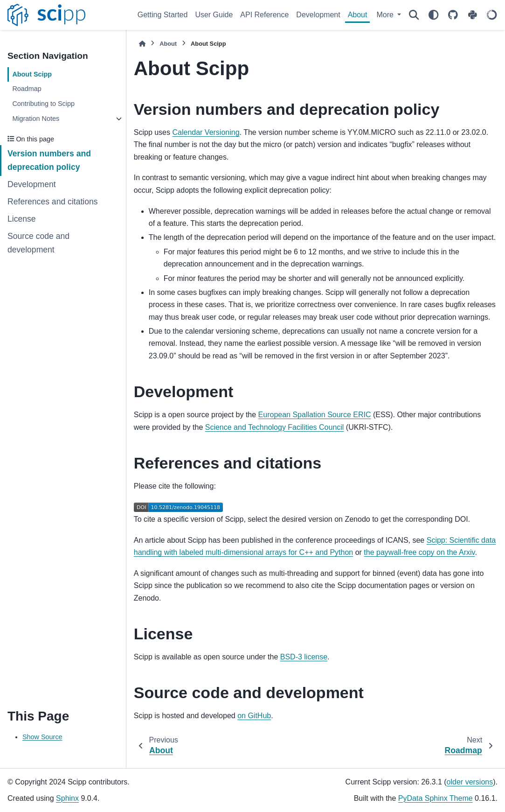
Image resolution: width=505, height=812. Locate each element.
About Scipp (32, 74)
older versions (470, 782)
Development (318, 15)
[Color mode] (433, 15)
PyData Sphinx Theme (436, 798)
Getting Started (163, 15)
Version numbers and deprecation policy (49, 160)
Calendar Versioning (206, 132)
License (22, 219)
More (386, 15)
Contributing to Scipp (43, 104)
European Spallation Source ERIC (315, 415)
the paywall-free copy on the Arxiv (419, 552)
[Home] (142, 44)
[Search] (414, 15)
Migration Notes (36, 119)
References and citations (53, 202)
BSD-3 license (304, 657)
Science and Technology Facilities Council (275, 427)
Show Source (42, 737)
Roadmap (27, 89)
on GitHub (254, 716)
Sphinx (67, 798)
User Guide (214, 15)
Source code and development (38, 243)
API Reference (264, 15)
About (358, 15)
